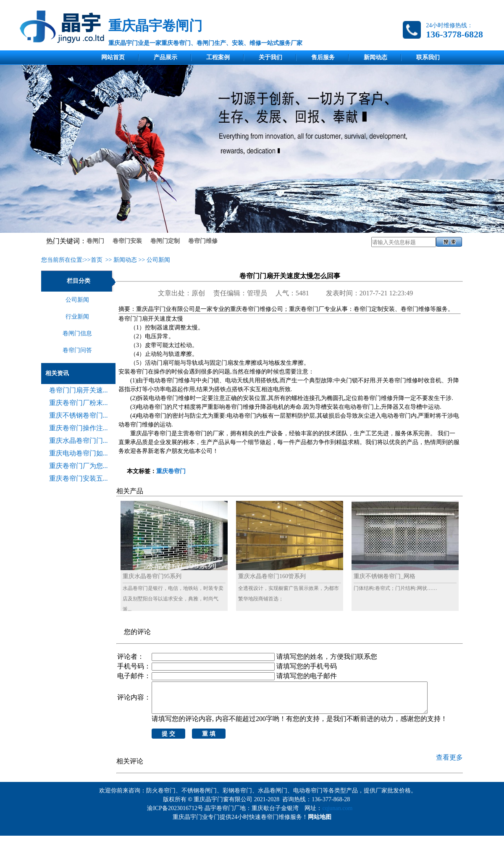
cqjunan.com (339, 814)
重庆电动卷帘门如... (79, 453)
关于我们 (270, 57)
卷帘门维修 (203, 241)
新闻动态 (375, 57)
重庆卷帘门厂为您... (79, 466)
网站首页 (113, 57)
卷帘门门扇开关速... (79, 390)
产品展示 (165, 57)
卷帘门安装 (127, 241)
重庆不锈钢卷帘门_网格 (385, 576)
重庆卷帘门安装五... (79, 478)
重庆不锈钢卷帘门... (79, 415)
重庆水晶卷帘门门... (79, 441)
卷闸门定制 (165, 241)
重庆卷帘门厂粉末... (79, 403)
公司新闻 (158, 260)
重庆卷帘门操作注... (79, 428)
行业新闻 (77, 317)
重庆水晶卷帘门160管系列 (272, 576)
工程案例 (218, 57)
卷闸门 (95, 241)
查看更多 (449, 764)
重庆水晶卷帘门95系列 (152, 576)
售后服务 (323, 57)
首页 (97, 260)
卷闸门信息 (77, 333)
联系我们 (428, 57)
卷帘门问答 (77, 350)
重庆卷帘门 (171, 471)
